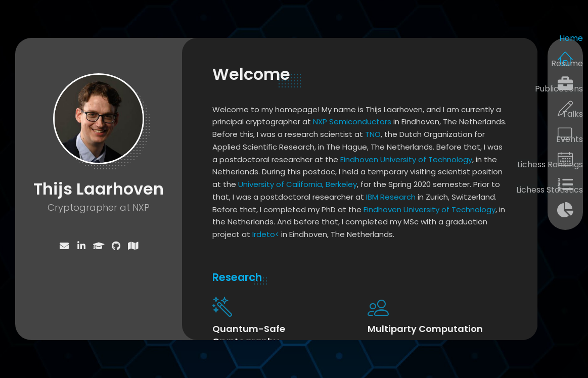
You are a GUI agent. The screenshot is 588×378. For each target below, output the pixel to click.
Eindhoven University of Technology (406, 159)
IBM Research (391, 197)
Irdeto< (266, 234)
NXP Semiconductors (352, 122)
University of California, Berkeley (298, 184)
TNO (373, 134)
